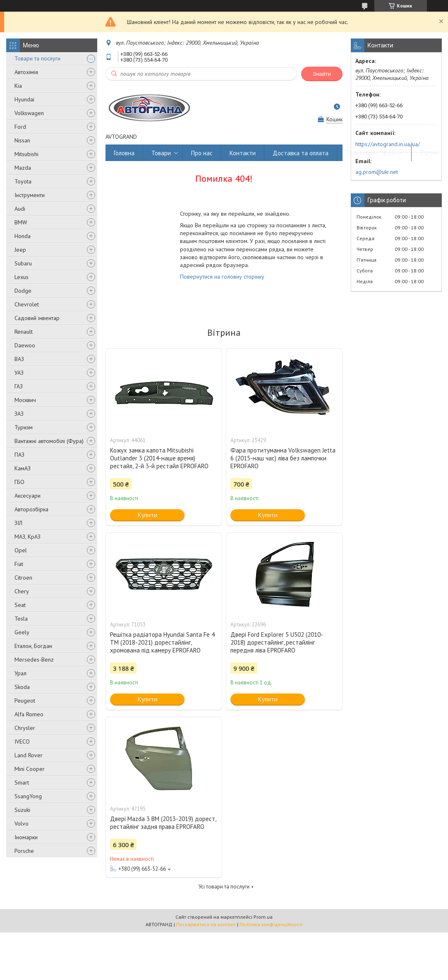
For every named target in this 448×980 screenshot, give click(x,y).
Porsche (24, 851)
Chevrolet (27, 304)
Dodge (23, 291)
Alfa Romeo (29, 714)
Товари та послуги (37, 58)
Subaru (23, 263)
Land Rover (29, 755)
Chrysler (25, 728)
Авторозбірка (31, 509)
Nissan (22, 140)
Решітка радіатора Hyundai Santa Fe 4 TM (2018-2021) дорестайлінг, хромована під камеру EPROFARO (162, 642)
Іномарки (26, 837)
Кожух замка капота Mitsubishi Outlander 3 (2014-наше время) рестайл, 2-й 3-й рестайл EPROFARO (159, 458)
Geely (22, 632)
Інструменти (30, 195)
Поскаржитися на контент (206, 924)
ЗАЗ (19, 414)
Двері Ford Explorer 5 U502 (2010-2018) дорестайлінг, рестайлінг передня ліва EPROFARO (277, 642)
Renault (24, 332)
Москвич (25, 400)
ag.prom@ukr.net (377, 172)
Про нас (202, 153)
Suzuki (22, 810)
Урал (20, 673)
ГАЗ (19, 386)
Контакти (243, 153)
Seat (20, 605)
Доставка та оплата (301, 153)
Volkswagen (29, 113)
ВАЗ (19, 359)
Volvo (22, 823)
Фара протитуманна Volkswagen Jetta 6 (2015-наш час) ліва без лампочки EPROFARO (283, 458)
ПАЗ (19, 455)
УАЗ (19, 373)
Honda (23, 236)
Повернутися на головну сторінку (222, 277)
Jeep (20, 250)
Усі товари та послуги (224, 887)
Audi (20, 209)
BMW (21, 222)
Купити (147, 515)
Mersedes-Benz (34, 660)
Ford (20, 127)
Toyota (23, 181)
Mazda (23, 168)
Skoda (22, 687)
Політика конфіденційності (271, 924)
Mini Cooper (30, 769)
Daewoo (25, 345)
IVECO (22, 742)
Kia (18, 86)
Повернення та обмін (374, 153)
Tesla (21, 619)
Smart (22, 783)
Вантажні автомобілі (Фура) (49, 441)
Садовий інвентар (37, 318)
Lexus (22, 277)
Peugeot (25, 701)
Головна (124, 153)
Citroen (23, 578)
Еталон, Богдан (33, 646)
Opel (21, 550)
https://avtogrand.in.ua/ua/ (388, 144)
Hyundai (24, 99)
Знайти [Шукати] (322, 74)
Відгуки (430, 153)
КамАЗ (23, 468)
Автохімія (26, 72)
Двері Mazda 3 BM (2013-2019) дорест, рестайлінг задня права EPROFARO (163, 823)
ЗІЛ (18, 523)
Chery (22, 591)
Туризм (24, 427)
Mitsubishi (26, 154)
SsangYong (28, 796)
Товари (161, 153)
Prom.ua (263, 917)
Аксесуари (28, 496)
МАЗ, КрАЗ (28, 537)
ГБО (19, 482)
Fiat (19, 564)
